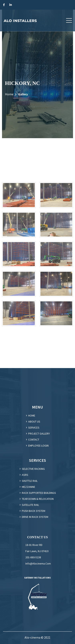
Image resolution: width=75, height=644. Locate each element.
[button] (69, 20)
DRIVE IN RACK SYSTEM (35, 517)
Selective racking (33, 469)
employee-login (38, 446)
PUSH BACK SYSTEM (33, 511)
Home (9, 94)
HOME (32, 416)
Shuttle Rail (30, 481)
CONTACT (34, 440)
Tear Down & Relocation (38, 499)
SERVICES (34, 428)
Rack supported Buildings (39, 493)
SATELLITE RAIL (30, 505)
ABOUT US (34, 422)
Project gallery (39, 434)
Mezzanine (28, 487)
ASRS (25, 475)
